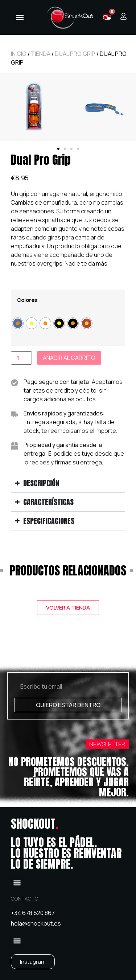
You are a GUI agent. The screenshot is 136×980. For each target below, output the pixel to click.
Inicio (19, 54)
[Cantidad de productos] (21, 358)
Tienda (41, 54)
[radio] (18, 323)
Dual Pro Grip (75, 54)
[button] (20, 18)
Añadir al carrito (69, 358)
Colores (27, 300)
